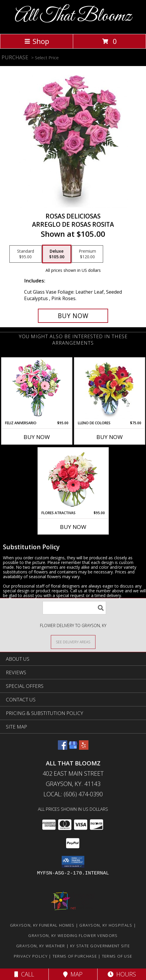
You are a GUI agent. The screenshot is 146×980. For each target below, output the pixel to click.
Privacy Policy (31, 956)
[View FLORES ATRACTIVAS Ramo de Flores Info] (73, 479)
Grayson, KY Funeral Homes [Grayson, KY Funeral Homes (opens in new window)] (42, 925)
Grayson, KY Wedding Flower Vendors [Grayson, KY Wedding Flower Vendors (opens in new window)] (73, 935)
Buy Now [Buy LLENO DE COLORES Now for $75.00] (110, 437)
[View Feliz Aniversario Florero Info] (37, 389)
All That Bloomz (73, 16)
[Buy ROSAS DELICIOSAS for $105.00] (73, 316)
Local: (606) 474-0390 (73, 794)
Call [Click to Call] (24, 974)
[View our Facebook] (63, 748)
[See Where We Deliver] (73, 642)
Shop (37, 41)
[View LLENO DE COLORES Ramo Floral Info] (109, 389)
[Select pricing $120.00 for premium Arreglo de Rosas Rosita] (87, 254)
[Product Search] (74, 608)
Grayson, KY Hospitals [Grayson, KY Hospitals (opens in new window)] (106, 925)
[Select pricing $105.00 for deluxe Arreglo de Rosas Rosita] (57, 254)
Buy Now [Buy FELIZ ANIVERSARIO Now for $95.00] (37, 437)
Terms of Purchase (75, 956)
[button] (73, 862)
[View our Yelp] (84, 748)
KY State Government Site (100, 946)
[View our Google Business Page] (73, 748)
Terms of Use (117, 956)
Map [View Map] (73, 974)
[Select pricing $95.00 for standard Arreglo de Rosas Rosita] (26, 254)
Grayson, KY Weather (41, 946)
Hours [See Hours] (122, 974)
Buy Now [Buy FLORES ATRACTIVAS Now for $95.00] (73, 527)
